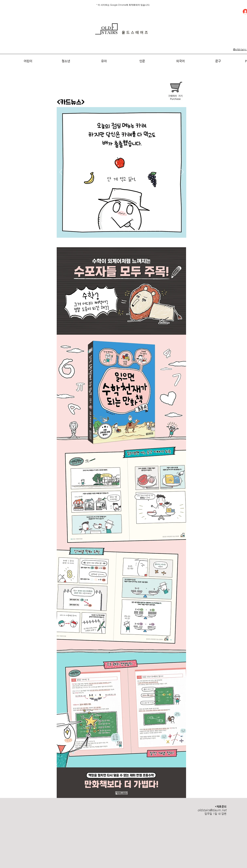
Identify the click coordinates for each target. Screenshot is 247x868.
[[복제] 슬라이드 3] (97, 230)
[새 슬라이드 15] (146, 230)
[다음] (182, 172)
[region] (122, 29)
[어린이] (28, 61)
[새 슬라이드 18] (160, 230)
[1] (84, 231)
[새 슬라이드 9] (124, 230)
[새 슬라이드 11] (133, 230)
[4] (102, 230)
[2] (88, 230)
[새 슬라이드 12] (137, 230)
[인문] (142, 61)
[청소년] (66, 61)
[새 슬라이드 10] (129, 230)
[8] (120, 230)
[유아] (104, 61)
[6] (111, 230)
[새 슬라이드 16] (151, 230)
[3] (93, 230)
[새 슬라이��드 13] (142, 230)
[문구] (218, 61)
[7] (115, 230)
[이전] (61, 172)
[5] (106, 230)
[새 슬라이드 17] (155, 230)
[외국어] (180, 61)
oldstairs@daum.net (212, 810)
